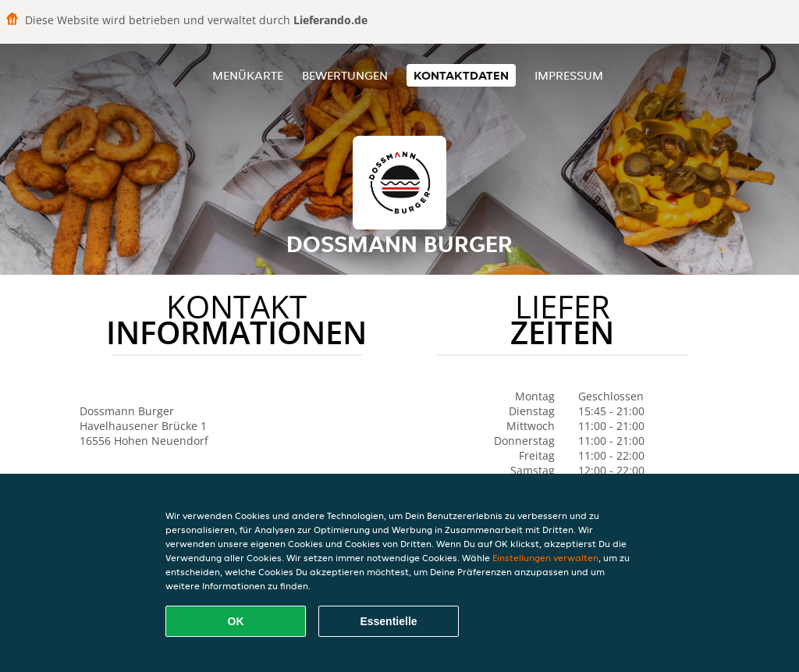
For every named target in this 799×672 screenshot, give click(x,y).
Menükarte (248, 75)
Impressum (569, 75)
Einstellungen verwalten (545, 558)
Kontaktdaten (461, 75)
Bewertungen (345, 75)
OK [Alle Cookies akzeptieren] (236, 621)
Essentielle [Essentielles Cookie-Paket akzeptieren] (388, 621)
